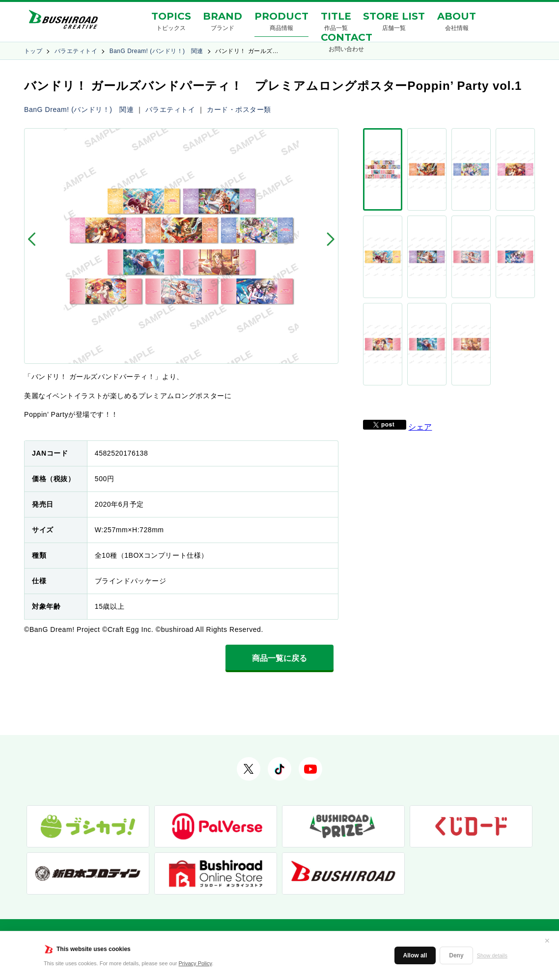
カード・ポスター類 (239, 109)
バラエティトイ (76, 51)
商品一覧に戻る (279, 658)
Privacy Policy (196, 963)
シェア (420, 268)
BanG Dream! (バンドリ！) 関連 (156, 51)
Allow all (415, 955)
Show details (492, 955)
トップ (33, 51)
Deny (456, 955)
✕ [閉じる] (547, 941)
